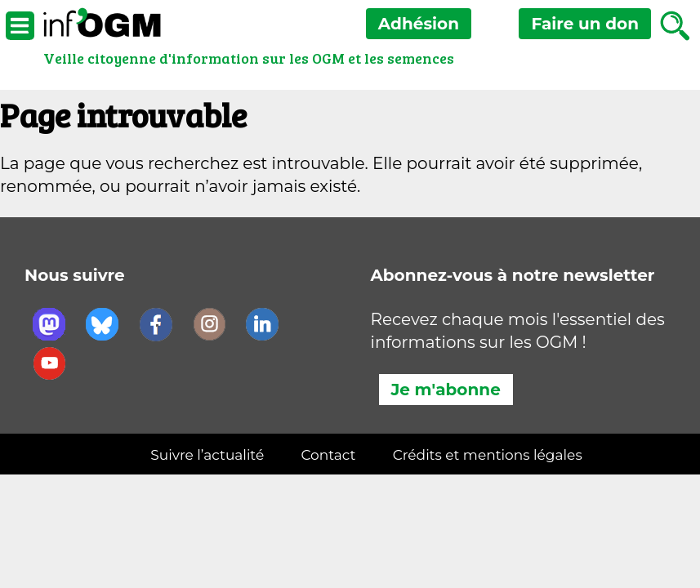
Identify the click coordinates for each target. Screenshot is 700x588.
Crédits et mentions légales (488, 455)
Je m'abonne (446, 390)
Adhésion (419, 24)
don (585, 24)
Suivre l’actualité (207, 455)
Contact (328, 455)
